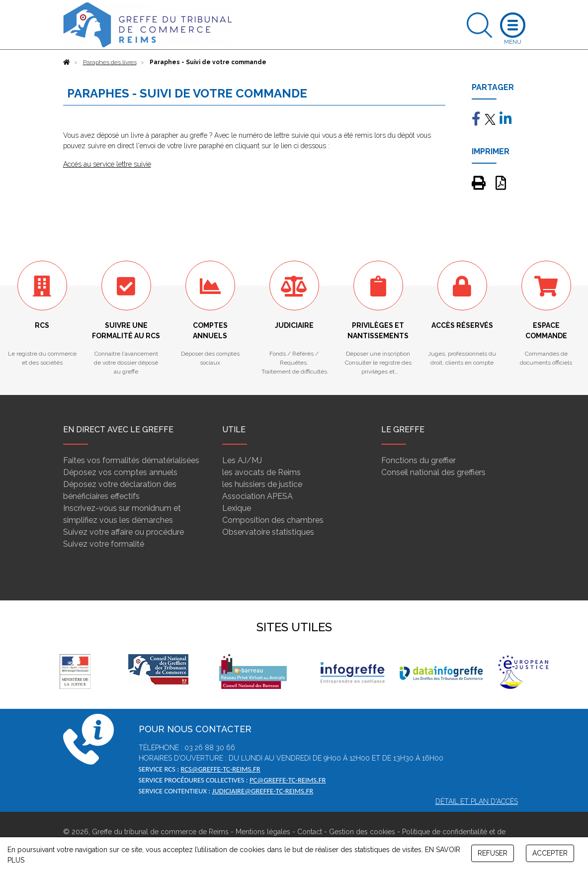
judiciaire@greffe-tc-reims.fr (263, 791)
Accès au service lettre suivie (107, 164)
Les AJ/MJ (242, 460)
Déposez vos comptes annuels (120, 472)
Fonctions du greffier (419, 460)
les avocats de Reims (261, 472)
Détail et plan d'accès (477, 801)
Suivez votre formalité (104, 544)
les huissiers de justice (262, 484)
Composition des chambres (273, 520)
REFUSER (493, 853)
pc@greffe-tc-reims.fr (288, 780)
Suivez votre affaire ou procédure (124, 532)
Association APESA (257, 496)
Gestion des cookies (362, 832)
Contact (310, 832)
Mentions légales (263, 832)
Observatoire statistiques (268, 532)
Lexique (237, 508)
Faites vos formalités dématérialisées (131, 460)
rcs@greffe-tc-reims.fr (220, 769)
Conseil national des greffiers (433, 472)
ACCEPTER (550, 853)
